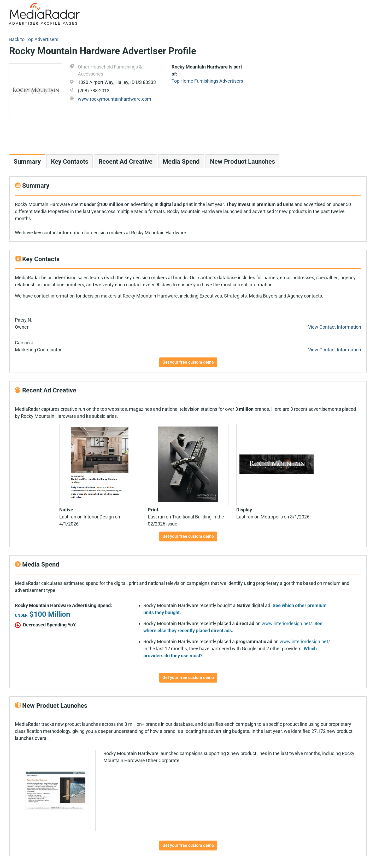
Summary (27, 162)
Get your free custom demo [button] (188, 362)
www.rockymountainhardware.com (114, 99)
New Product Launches (242, 162)
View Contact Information (335, 327)
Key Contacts (70, 162)
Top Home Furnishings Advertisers (207, 81)
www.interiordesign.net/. (287, 623)
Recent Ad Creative (125, 162)
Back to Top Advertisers (34, 39)
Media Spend (181, 162)
